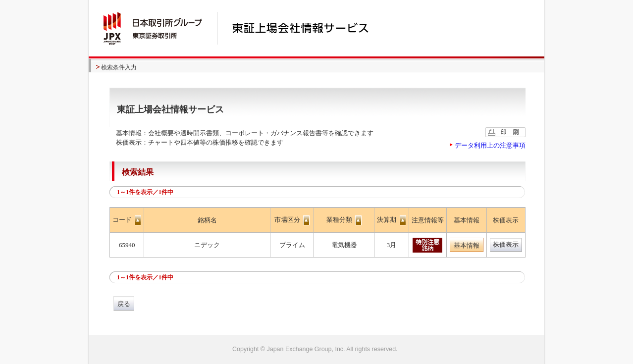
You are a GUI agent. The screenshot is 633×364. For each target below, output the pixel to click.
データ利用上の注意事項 (490, 145)
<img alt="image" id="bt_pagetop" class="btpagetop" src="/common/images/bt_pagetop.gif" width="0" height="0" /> (316, 349)
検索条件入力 (119, 67)
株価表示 (506, 244)
